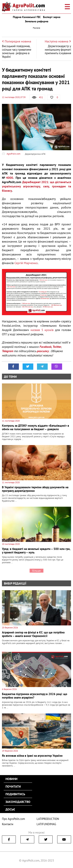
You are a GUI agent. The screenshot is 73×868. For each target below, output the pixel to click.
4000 (10, 178)
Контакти (8, 824)
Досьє (10, 809)
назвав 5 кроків (42, 330)
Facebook (45, 347)
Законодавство (18, 802)
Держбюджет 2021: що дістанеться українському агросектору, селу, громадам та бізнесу (36, 186)
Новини (11, 779)
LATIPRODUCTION (48, 819)
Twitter (57, 347)
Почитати (13, 786)
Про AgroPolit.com (13, 819)
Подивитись (15, 794)
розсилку (43, 351)
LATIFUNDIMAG (46, 824)
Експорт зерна (52, 17)
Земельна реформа (37, 21)
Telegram (8, 351)
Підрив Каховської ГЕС (27, 17)
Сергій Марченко (26, 263)
